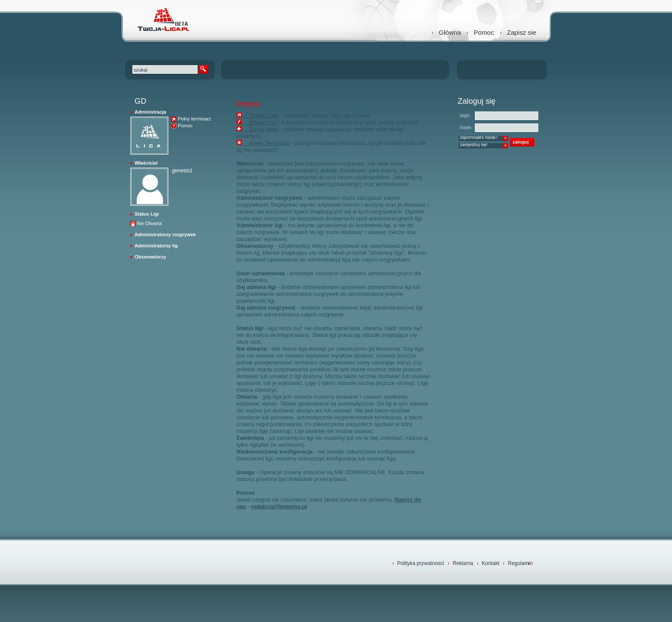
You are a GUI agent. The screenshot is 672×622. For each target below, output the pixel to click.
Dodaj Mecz (260, 129)
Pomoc (484, 32)
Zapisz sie (522, 32)
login (465, 115)
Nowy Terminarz (266, 143)
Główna (450, 32)
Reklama (463, 563)
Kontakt (490, 563)
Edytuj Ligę (259, 122)
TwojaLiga (162, 19)
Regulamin (520, 563)
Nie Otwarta (149, 223)
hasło (466, 127)
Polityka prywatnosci (421, 563)
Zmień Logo (260, 116)
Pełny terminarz (194, 119)
